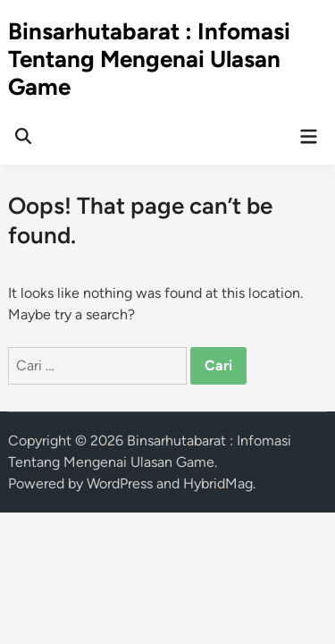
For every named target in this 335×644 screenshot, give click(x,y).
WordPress (120, 483)
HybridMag (218, 483)
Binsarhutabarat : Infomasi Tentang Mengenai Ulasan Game (149, 59)
